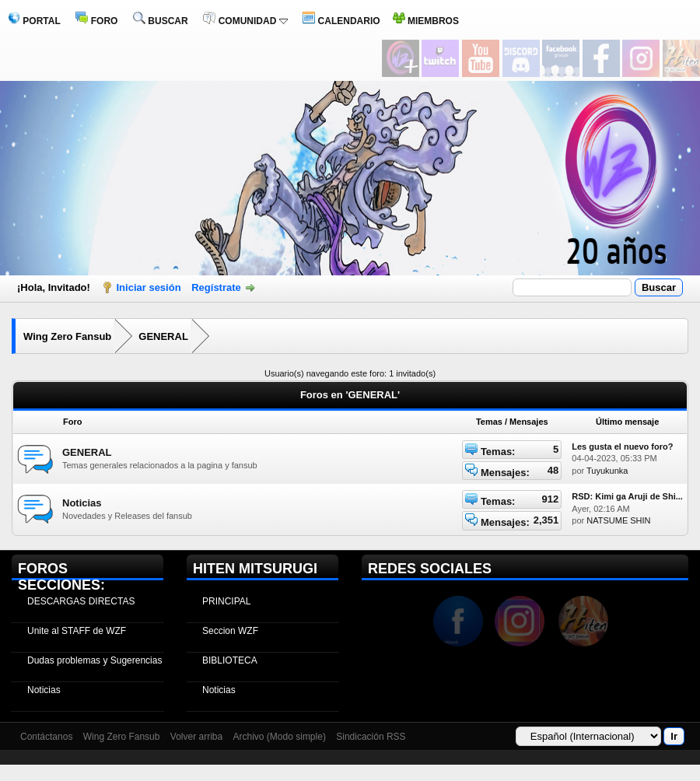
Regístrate (216, 287)
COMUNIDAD (245, 21)
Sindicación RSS (371, 737)
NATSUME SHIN (618, 520)
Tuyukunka (607, 471)
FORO (96, 21)
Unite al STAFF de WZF (77, 631)
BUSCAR (161, 21)
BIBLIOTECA (230, 660)
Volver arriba (196, 737)
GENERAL (163, 336)
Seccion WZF (230, 631)
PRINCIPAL (226, 601)
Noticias (82, 503)
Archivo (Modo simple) (280, 737)
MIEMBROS (426, 21)
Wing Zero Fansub (67, 336)
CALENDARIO (341, 21)
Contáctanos (46, 737)
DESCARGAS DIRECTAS (81, 601)
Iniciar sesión (149, 287)
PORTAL (34, 21)
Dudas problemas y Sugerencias (94, 660)
